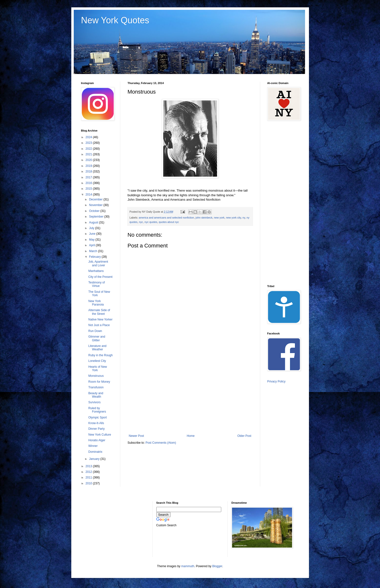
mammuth (188, 566)
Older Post (244, 436)
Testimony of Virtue (96, 284)
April (92, 245)
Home (191, 436)
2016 (89, 183)
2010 (89, 483)
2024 (89, 137)
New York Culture (100, 435)
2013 (89, 466)
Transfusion (96, 387)
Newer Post (136, 436)
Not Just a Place (99, 325)
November (96, 205)
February (95, 257)
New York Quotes (115, 20)
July (92, 228)
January (95, 459)
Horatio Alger (97, 440)
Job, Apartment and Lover (98, 263)
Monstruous (96, 376)
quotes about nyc (169, 222)
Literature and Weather (97, 348)
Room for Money (99, 382)
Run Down (95, 331)
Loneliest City (97, 361)
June (92, 234)
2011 (89, 478)
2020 (89, 160)
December (96, 199)
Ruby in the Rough (100, 355)
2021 (89, 154)
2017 (89, 177)
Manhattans (96, 271)
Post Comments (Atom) (161, 443)
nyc (141, 222)
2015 (89, 189)
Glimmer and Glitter (97, 338)
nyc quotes (151, 222)
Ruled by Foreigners (97, 410)
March (93, 251)
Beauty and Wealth (96, 395)
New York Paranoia (96, 303)
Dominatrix (95, 452)
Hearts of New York (98, 368)
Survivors (94, 402)
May (92, 240)
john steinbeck (204, 218)
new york (219, 218)
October (95, 211)
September (97, 217)
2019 (89, 166)
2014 (89, 195)
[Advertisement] (190, 394)
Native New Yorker (100, 319)
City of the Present (100, 277)
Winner (93, 446)
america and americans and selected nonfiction (166, 218)
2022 (89, 149)
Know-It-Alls (96, 423)
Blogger (217, 566)
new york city (233, 218)
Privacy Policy (276, 381)
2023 (89, 143)
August (94, 222)
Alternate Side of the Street (99, 312)
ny (244, 218)
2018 (89, 171)
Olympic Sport (97, 417)
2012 (89, 472)
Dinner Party (96, 429)
